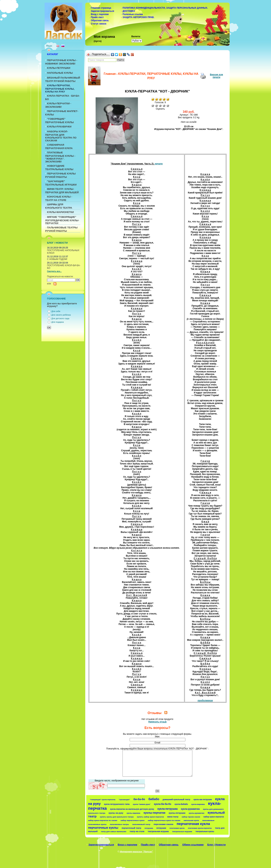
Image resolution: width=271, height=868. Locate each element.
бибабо (154, 799)
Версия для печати (217, 76)
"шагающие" (124, 799)
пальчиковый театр (141, 824)
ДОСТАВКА (129, 11)
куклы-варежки (133, 813)
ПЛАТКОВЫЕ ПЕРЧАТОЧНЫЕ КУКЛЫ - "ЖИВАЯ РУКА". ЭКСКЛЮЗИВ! (60, 157)
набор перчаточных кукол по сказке (164, 820)
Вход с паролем (100, 14)
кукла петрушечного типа (117, 804)
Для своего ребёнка (61, 315)
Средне (160, 106)
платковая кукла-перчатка (200, 828)
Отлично (168, 106)
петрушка (149, 828)
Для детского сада (60, 318)
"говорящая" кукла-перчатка (103, 799)
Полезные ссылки (133, 14)
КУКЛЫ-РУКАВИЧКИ (59, 127)
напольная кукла (191, 820)
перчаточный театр (131, 828)
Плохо (157, 106)
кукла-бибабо (181, 804)
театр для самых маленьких (114, 831)
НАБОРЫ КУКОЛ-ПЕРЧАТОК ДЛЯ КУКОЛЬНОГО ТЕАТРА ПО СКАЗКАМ (61, 136)
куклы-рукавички (197, 813)
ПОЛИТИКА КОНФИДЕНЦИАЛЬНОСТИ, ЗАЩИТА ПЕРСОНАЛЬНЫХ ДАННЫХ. (165, 8)
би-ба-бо (139, 799)
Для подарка (58, 322)
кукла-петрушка (168, 809)
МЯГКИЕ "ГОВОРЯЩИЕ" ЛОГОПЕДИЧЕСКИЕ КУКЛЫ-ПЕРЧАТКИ (62, 220)
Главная (110, 74)
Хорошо (164, 106)
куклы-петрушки (177, 813)
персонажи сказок (163, 824)
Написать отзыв (157, 722)
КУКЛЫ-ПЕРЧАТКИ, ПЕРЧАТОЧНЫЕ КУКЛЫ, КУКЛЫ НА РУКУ (60, 89)
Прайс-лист (97, 17)
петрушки (161, 828)
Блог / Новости (217, 845)
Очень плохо (153, 106)
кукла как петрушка (203, 799)
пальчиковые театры (119, 824)
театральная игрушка (158, 831)
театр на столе (137, 831)
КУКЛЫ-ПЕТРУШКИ (59, 68)
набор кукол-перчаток (214, 817)
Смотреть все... (54, 271)
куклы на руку (116, 813)
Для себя (56, 311)
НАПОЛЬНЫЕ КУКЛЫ (60, 73)
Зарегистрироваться (102, 11)
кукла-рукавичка (190, 809)
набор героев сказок (191, 817)
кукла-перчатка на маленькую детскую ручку (132, 809)
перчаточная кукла (193, 824)
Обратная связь (100, 20)
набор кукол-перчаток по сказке (103, 820)
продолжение (205, 701)
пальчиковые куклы (97, 824)
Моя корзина (104, 37)
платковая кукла (177, 828)
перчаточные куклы (103, 828)
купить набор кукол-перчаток (150, 817)
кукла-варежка (198, 804)
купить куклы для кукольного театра (117, 817)
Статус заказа (99, 24)
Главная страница (101, 8)
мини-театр (173, 817)
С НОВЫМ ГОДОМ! (57, 259)
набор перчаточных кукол (133, 820)
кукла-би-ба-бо (163, 804)
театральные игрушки (182, 831)
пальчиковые (208, 820)
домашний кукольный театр (176, 799)
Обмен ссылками (193, 845)
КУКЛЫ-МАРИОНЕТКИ (60, 212)
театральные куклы (205, 831)
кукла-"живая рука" (142, 804)
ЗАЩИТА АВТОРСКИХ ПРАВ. (138, 17)
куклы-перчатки (155, 813)
